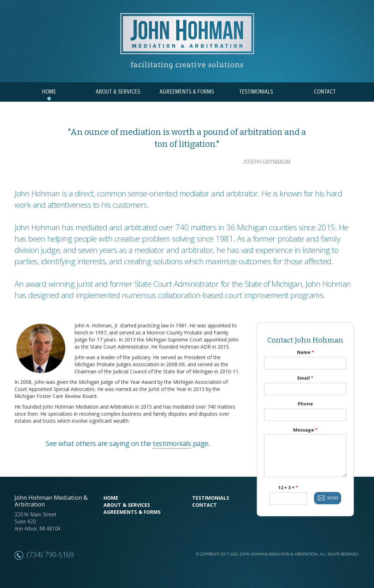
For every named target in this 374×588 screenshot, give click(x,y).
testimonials (172, 443)
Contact (204, 505)
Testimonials (211, 498)
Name (305, 352)
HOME (49, 92)
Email (305, 378)
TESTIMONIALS (256, 92)
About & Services (127, 505)
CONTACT (325, 92)
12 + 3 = (288, 488)
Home (111, 498)
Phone (305, 404)
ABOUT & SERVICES (118, 92)
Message (305, 430)
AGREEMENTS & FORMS (187, 92)
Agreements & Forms (132, 512)
